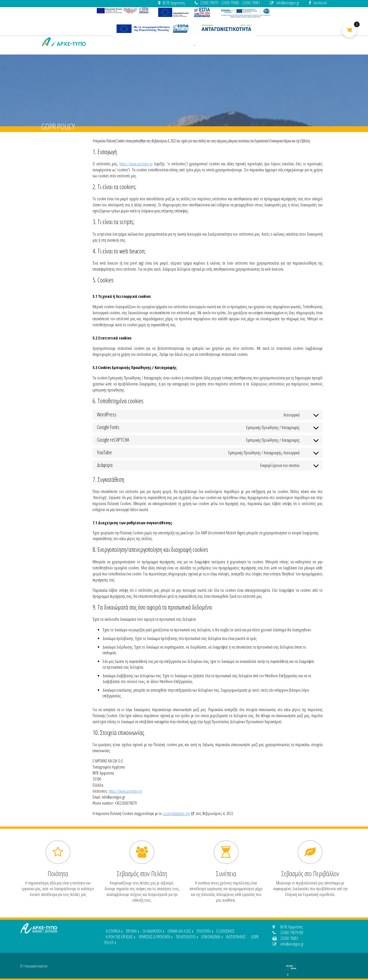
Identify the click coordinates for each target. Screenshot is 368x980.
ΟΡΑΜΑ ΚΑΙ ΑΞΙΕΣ (179, 931)
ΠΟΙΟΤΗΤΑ (204, 931)
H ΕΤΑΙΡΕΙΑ (113, 931)
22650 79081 (285, 938)
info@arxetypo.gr (284, 3)
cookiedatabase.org (176, 813)
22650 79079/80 (288, 933)
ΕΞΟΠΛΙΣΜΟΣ (226, 931)
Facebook (318, 3)
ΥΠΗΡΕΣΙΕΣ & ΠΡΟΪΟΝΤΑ (154, 937)
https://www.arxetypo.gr (136, 164)
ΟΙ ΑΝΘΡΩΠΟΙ (152, 931)
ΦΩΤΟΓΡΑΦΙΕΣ (236, 937)
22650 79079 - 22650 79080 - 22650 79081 (227, 3)
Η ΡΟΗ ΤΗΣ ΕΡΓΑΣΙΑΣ (119, 937)
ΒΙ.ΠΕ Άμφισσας (172, 3)
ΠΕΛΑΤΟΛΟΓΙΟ (186, 937)
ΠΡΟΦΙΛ (131, 931)
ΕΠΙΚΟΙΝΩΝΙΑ (211, 937)
